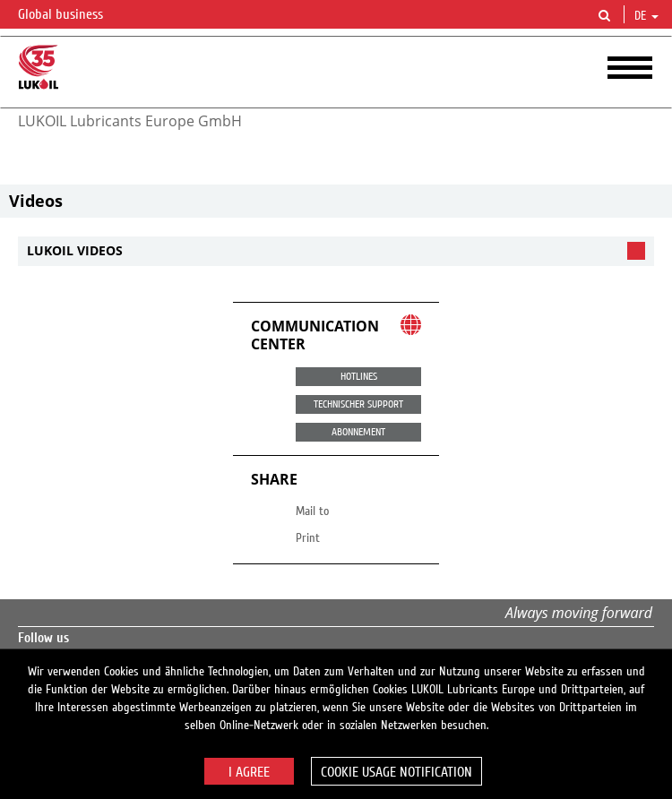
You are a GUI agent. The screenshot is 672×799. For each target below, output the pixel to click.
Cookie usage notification (396, 772)
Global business (71, 15)
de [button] (646, 16)
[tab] (336, 251)
